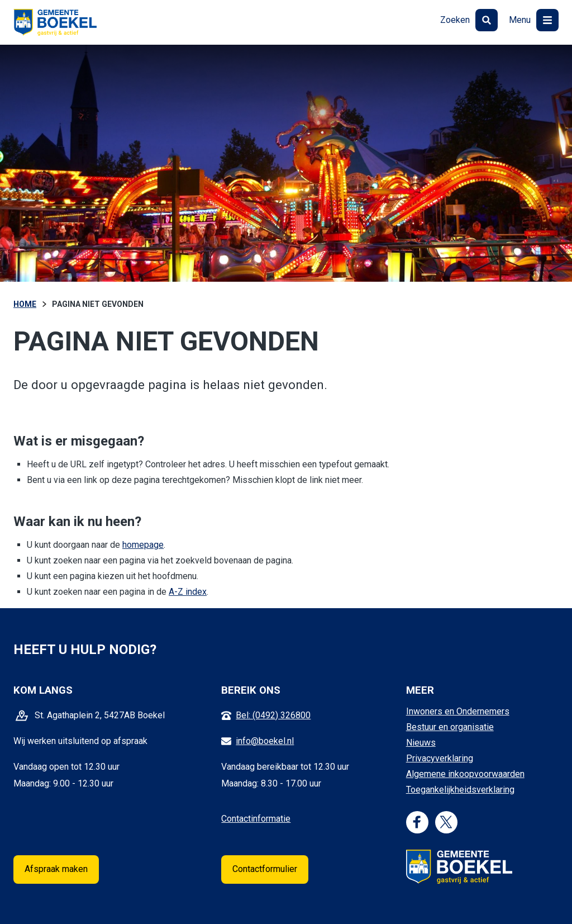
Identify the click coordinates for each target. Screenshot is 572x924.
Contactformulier (265, 869)
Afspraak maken (56, 869)
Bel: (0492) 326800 (273, 715)
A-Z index (188, 592)
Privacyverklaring (440, 758)
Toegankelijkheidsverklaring (460, 790)
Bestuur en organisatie (450, 727)
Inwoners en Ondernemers (458, 711)
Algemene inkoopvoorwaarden (465, 774)
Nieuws (421, 743)
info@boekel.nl (265, 741)
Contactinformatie (256, 819)
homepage (143, 545)
